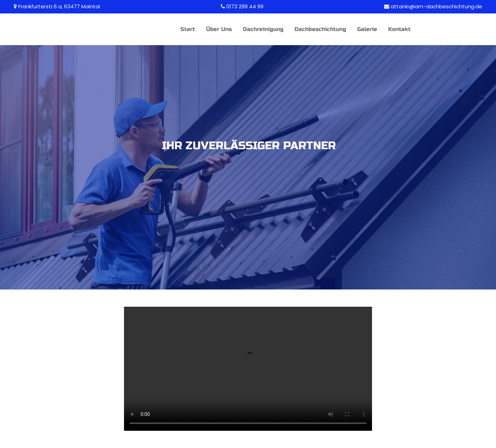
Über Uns (219, 29)
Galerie (367, 29)
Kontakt (399, 29)
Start (188, 29)
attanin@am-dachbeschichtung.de (436, 6)
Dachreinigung (263, 29)
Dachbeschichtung (320, 29)
